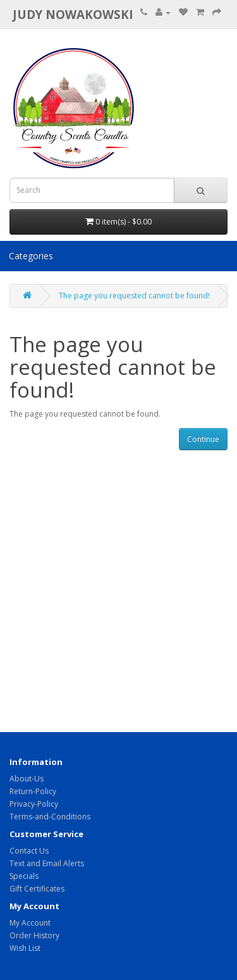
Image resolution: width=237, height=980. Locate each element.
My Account (30, 923)
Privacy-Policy (34, 804)
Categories (31, 256)
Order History (34, 935)
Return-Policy (33, 791)
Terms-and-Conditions (50, 817)
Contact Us (29, 851)
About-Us (27, 779)
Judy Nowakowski (73, 14)
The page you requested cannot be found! (134, 296)
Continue (203, 439)
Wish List (25, 948)
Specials (24, 876)
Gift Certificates (37, 889)
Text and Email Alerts (47, 863)
